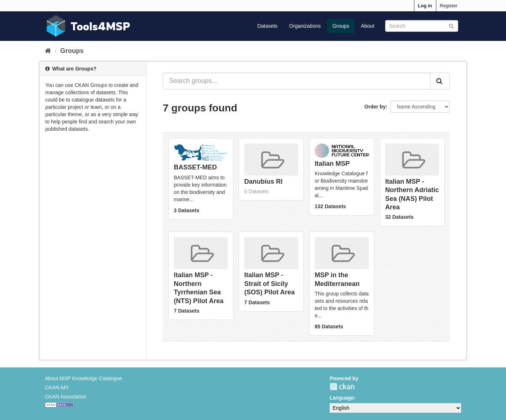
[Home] (48, 51)
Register (449, 6)
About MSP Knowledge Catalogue (83, 378)
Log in (425, 6)
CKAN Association (66, 397)
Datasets (267, 26)
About (367, 26)
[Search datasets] (422, 26)
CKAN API (57, 387)
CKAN (342, 387)
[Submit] (451, 25)
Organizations (305, 26)
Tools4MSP (100, 26)
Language (342, 398)
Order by (375, 107)
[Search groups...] (297, 81)
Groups (341, 26)
